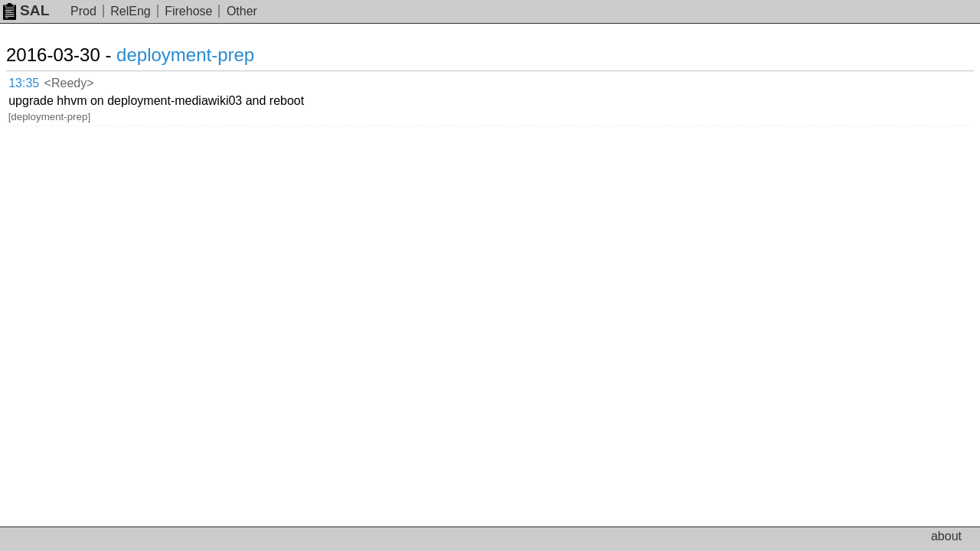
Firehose (188, 11)
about (946, 536)
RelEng (130, 11)
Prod (83, 11)
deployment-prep (204, 55)
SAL (26, 10)
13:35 (39, 81)
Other (242, 11)
